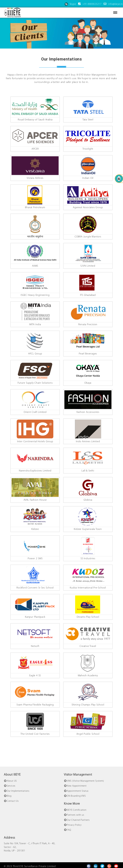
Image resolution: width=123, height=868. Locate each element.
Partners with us (76, 814)
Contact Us (13, 801)
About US (12, 780)
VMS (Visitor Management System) (85, 780)
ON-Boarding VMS (76, 795)
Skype (70, 4)
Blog (9, 795)
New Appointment (77, 786)
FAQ (69, 830)
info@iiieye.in (113, 4)
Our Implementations (18, 790)
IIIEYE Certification (77, 809)
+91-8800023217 (89, 4)
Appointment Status (78, 790)
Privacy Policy (74, 824)
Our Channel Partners (78, 820)
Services (11, 786)
